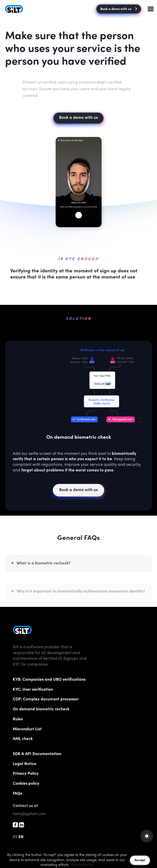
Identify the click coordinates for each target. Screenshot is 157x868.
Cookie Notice (82, 865)
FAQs (17, 794)
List (27, 729)
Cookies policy (26, 784)
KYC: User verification (33, 690)
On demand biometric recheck (41, 709)
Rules (18, 719)
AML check (23, 739)
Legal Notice (25, 764)
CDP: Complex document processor (46, 699)
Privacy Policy (26, 774)
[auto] (147, 836)
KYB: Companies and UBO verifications (49, 680)
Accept (140, 860)
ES (15, 837)
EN (21, 837)
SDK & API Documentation (37, 754)
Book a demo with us (119, 9)
